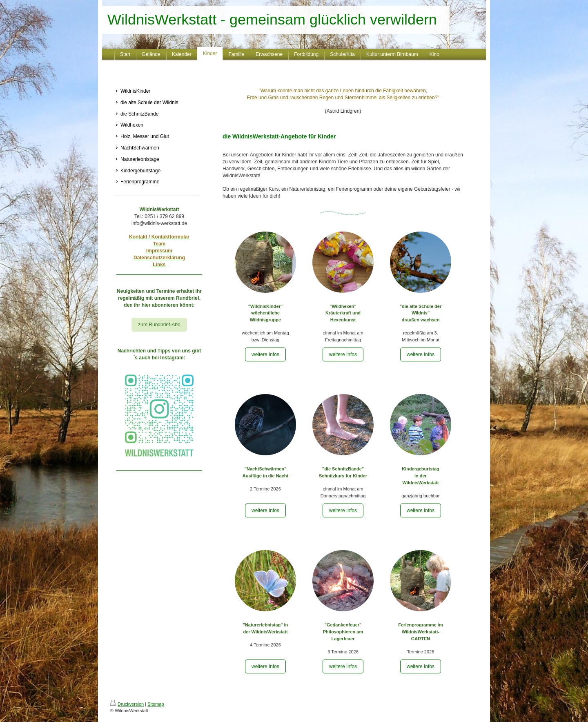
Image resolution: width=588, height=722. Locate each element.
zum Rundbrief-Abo (159, 325)
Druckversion (127, 704)
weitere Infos (265, 354)
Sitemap (156, 704)
